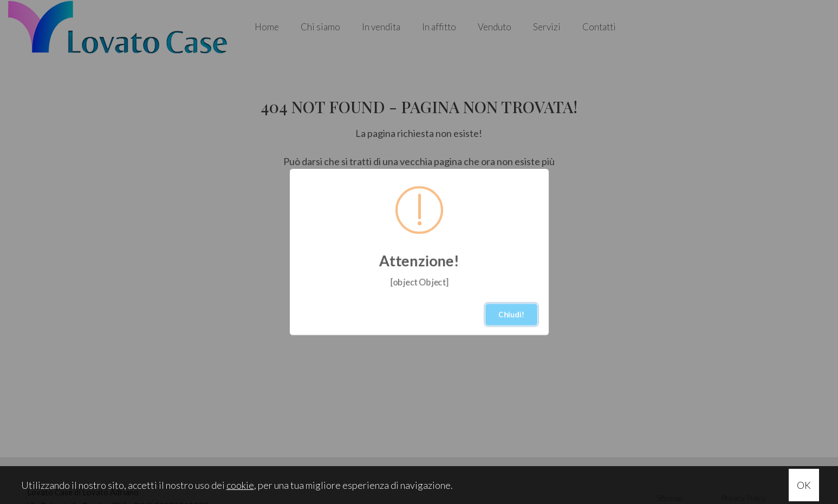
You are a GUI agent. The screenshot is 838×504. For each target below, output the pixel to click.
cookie (240, 485)
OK (804, 485)
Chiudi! (511, 314)
